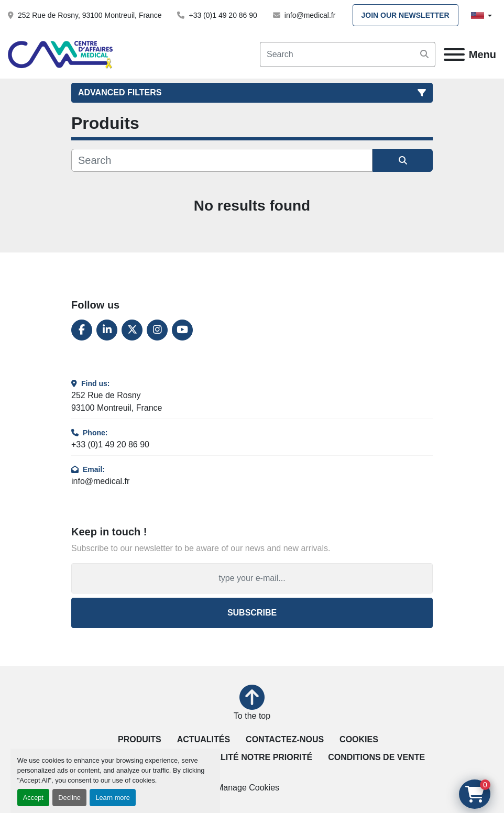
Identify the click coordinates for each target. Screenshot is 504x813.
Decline (69, 798)
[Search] (348, 54)
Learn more (112, 798)
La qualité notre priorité (250, 757)
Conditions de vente (376, 757)
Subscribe (252, 613)
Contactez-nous (285, 739)
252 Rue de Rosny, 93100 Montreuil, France (90, 15)
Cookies (359, 739)
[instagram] (157, 330)
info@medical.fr (310, 15)
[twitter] (132, 330)
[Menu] (454, 54)
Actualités (204, 739)
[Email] (252, 578)
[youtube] (182, 330)
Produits (140, 739)
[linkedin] (107, 330)
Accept (33, 798)
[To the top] (252, 704)
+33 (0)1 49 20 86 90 (223, 15)
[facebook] (82, 330)
